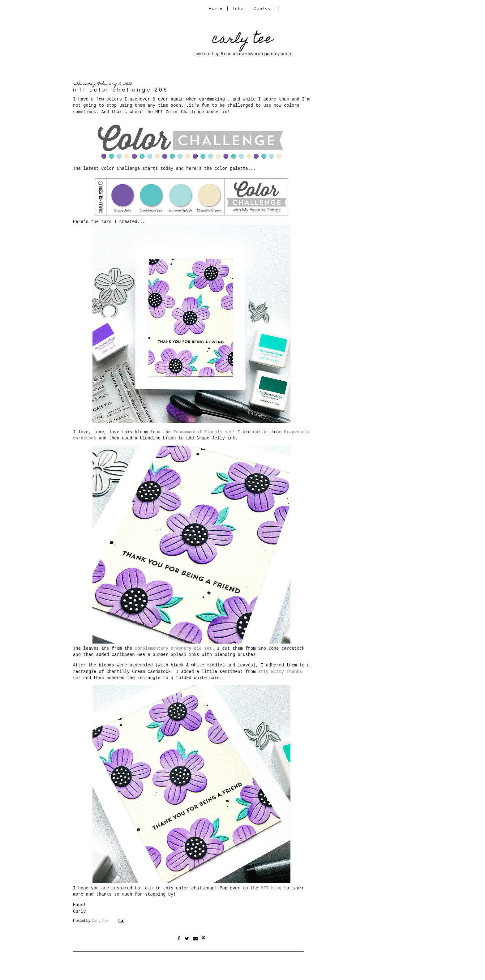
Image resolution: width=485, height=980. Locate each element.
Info (238, 9)
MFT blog (271, 888)
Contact (264, 9)
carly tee (242, 40)
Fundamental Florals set (203, 432)
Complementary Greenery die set (174, 648)
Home (216, 9)
